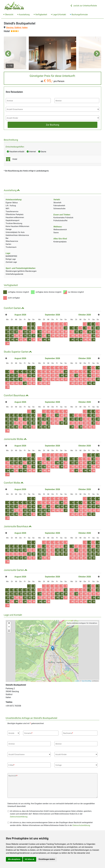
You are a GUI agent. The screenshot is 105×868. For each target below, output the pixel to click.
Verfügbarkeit (40, 15)
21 (25, 336)
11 (12, 332)
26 (17, 340)
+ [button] (9, 623)
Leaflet (77, 681)
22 (30, 336)
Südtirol (18, 28)
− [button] (9, 627)
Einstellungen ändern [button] (47, 859)
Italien (25, 28)
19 (17, 336)
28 (25, 340)
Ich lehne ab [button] (30, 859)
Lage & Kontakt (58, 15)
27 (21, 340)
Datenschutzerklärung (19, 817)
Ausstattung (23, 15)
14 (25, 332)
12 (17, 332)
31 (8, 343)
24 (8, 340)
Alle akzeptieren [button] (14, 859)
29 (30, 340)
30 (34, 340)
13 (21, 332)
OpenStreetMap (87, 681)
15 (30, 332)
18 (12, 336)
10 (8, 332)
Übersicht (8, 15)
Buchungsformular (79, 15)
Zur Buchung (52, 125)
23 (34, 336)
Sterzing (10, 28)
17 (8, 336)
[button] (8, 54)
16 (34, 332)
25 (12, 340)
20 (21, 336)
